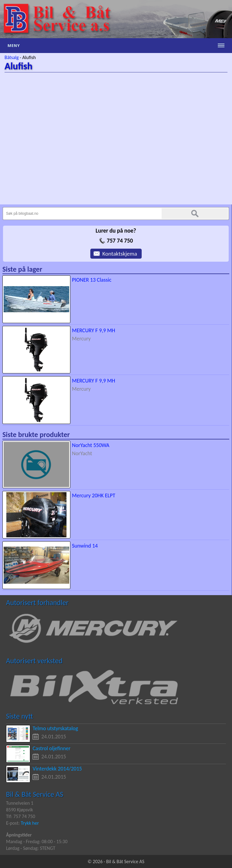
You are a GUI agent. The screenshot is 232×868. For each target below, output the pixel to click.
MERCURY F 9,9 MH (93, 330)
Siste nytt (19, 716)
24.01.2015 (54, 737)
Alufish (29, 57)
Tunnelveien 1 (20, 803)
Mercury (81, 339)
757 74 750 (120, 241)
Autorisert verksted (34, 661)
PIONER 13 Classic (92, 280)
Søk (195, 214)
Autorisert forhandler (37, 603)
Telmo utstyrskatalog (55, 728)
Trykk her (30, 823)
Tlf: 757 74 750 (21, 816)
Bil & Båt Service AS (35, 794)
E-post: (13, 823)
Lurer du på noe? (116, 231)
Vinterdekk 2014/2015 (57, 769)
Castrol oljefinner (52, 748)
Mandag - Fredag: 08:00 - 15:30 (37, 841)
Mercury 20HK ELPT (93, 495)
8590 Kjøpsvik (19, 810)
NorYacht (82, 453)
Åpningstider (19, 835)
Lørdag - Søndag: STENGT (31, 848)
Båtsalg (12, 57)
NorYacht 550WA (91, 445)
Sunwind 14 (85, 546)
